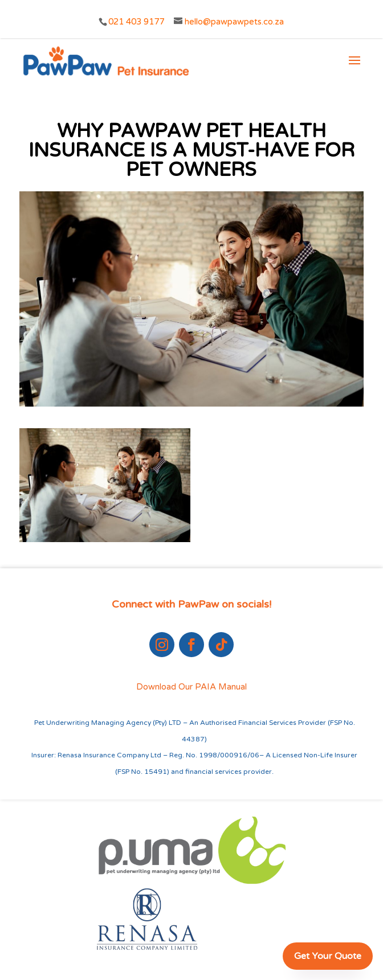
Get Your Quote (328, 956)
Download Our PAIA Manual (191, 687)
